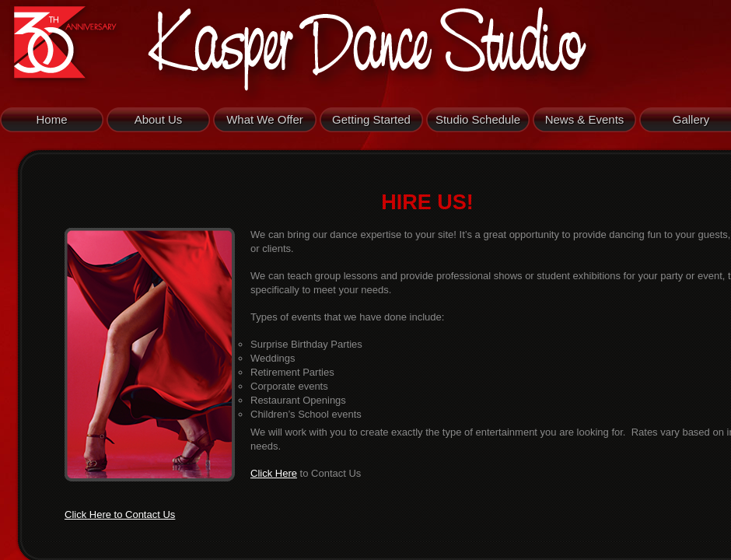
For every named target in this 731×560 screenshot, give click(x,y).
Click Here (274, 473)
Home (51, 119)
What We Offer (265, 119)
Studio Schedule (478, 119)
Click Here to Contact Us (120, 514)
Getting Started (371, 119)
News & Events (585, 119)
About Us (159, 119)
